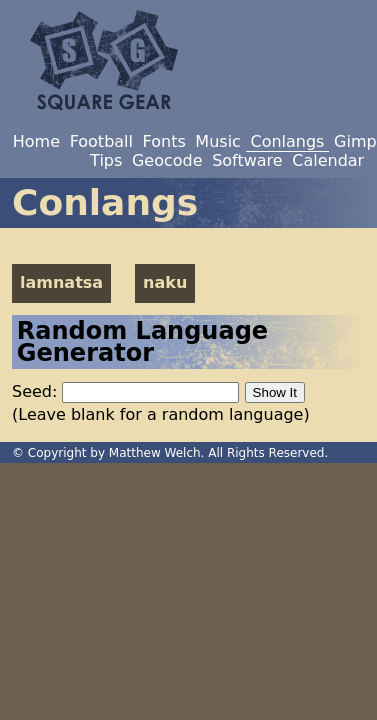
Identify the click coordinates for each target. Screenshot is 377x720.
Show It (275, 392)
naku (165, 282)
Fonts (164, 141)
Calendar (328, 160)
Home (36, 141)
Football (101, 141)
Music (218, 141)
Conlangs (287, 141)
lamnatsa (61, 282)
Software (247, 160)
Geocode (167, 160)
